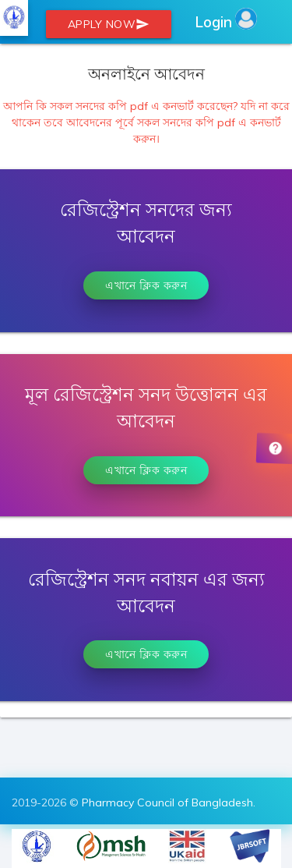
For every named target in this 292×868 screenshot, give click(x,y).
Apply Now (109, 24)
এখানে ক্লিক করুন (146, 285)
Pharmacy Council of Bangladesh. (169, 802)
